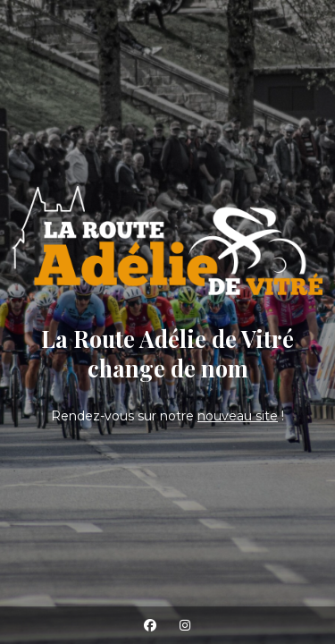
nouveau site (238, 416)
